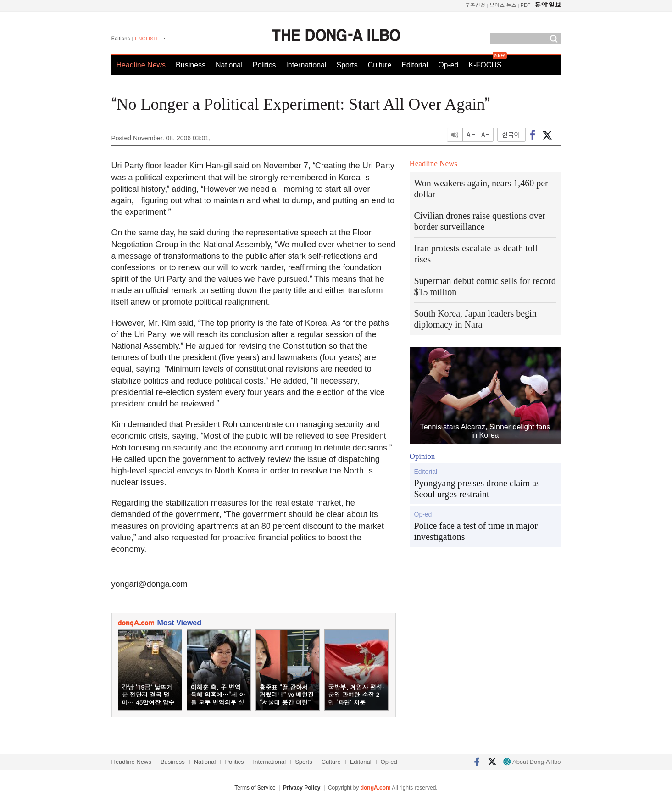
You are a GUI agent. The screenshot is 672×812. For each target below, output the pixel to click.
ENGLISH (146, 39)
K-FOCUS (485, 65)
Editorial (415, 65)
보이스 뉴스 (503, 5)
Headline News (141, 65)
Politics (264, 65)
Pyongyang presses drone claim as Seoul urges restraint (477, 489)
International (306, 65)
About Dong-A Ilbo (532, 762)
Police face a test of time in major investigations (476, 531)
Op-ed (448, 65)
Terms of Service (255, 788)
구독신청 (475, 5)
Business (191, 65)
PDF (526, 5)
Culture (380, 65)
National (229, 65)
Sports (347, 65)
